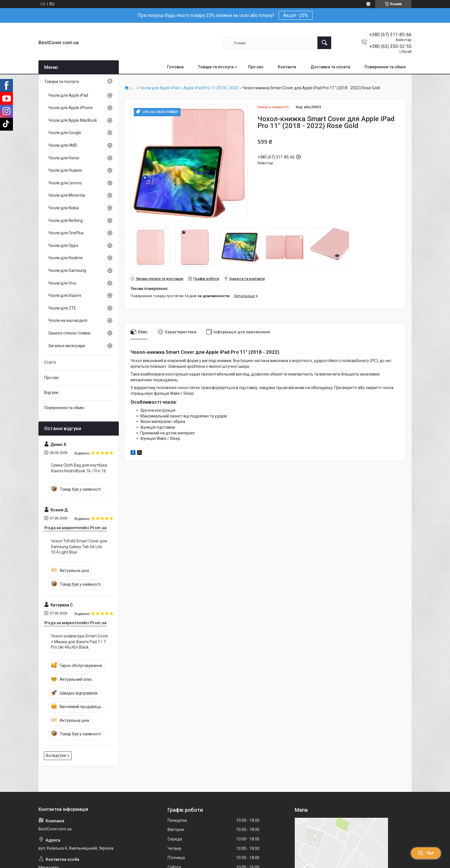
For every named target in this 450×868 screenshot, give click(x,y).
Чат (426, 853)
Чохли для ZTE (62, 308)
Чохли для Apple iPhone (70, 108)
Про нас (256, 67)
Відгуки (51, 393)
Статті (50, 362)
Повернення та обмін (385, 67)
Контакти (287, 67)
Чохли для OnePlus (66, 233)
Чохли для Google (65, 133)
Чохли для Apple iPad (159, 88)
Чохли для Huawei (65, 170)
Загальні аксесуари (67, 346)
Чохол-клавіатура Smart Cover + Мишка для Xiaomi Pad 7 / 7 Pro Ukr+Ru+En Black (79, 642)
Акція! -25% (296, 15)
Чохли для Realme (65, 258)
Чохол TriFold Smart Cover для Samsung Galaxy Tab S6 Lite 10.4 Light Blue (79, 547)
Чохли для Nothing (65, 221)
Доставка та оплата (330, 67)
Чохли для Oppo (63, 245)
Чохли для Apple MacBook (73, 120)
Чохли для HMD (63, 145)
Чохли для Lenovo (65, 183)
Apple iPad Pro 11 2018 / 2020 (211, 88)
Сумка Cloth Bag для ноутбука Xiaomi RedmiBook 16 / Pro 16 (79, 468)
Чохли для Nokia (63, 208)
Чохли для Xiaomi (65, 295)
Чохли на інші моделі (68, 320)
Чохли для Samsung (67, 270)
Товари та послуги (216, 67)
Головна (175, 67)
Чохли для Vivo (62, 283)
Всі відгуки (56, 755)
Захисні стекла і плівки (69, 333)
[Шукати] (324, 43)
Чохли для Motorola (67, 195)
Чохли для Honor (64, 158)
